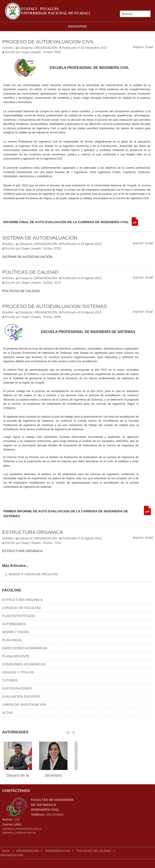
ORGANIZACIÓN (46, 48)
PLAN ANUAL (12, 640)
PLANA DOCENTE (16, 656)
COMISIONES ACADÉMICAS (24, 664)
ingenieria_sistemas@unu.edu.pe (22, 829)
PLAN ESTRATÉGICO (19, 616)
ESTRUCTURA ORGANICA (22, 600)
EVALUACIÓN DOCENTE (21, 696)
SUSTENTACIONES (17, 688)
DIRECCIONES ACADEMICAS (25, 648)
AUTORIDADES (14, 624)
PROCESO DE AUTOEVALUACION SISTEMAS (55, 306)
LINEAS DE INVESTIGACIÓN (24, 704)
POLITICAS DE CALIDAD (94, 851)
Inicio (6, 851)
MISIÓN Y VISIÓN (15, 632)
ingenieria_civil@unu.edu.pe (19, 833)
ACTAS (8, 713)
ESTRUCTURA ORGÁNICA (33, 532)
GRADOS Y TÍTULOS (18, 672)
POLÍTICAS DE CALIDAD (30, 272)
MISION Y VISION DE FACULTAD (33, 574)
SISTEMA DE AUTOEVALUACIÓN (40, 238)
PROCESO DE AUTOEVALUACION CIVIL (48, 42)
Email (149, 47)
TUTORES (10, 680)
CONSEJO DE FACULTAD (22, 608)
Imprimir (138, 47)
